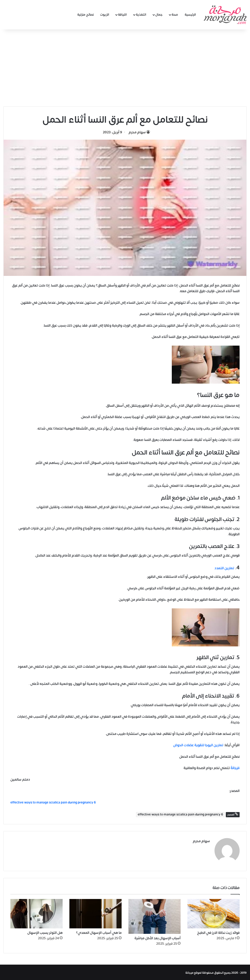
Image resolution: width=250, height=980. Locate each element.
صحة (175, 15)
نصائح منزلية (86, 15)
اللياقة (122, 15)
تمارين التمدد (224, 568)
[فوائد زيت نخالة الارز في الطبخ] (213, 913)
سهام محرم (137, 132)
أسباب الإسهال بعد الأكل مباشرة (158, 937)
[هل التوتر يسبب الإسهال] (37, 913)
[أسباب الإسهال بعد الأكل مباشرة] (154, 915)
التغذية (141, 15)
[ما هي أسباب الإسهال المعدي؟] (96, 913)
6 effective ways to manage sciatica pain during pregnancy (180, 815)
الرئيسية (190, 15)
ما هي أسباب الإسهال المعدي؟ (99, 932)
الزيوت (105, 15)
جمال (159, 15)
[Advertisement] (125, 68)
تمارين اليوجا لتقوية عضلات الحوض (198, 745)
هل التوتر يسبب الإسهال (45, 932)
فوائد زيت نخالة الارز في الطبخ (218, 932)
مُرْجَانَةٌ (235, 768)
